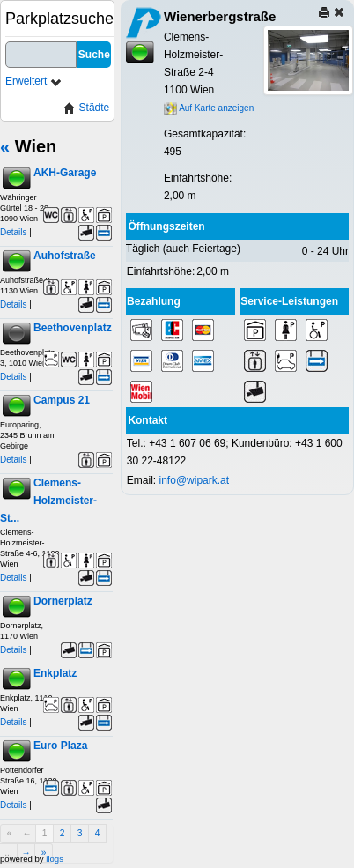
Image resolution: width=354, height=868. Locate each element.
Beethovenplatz (73, 328)
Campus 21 (62, 400)
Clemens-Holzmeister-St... (48, 501)
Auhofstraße (65, 256)
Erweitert (34, 82)
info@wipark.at (195, 480)
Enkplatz (55, 673)
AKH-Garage (65, 173)
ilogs (55, 859)
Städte (86, 108)
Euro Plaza (60, 746)
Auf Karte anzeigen (209, 108)
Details (14, 232)
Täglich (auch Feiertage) (183, 249)
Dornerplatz (63, 601)
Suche (94, 55)
